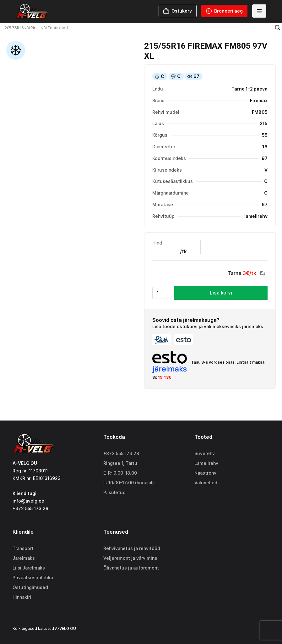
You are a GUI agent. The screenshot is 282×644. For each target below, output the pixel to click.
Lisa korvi (221, 293)
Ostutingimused (30, 587)
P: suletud (114, 492)
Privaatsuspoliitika (33, 578)
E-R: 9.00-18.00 (120, 473)
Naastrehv (205, 473)
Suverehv (205, 453)
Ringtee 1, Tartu (120, 463)
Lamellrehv (206, 463)
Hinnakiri (22, 597)
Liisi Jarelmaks (29, 568)
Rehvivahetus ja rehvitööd (132, 548)
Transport (23, 548)
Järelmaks (24, 558)
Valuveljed (206, 483)
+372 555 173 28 (121, 453)
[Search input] (138, 28)
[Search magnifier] (278, 28)
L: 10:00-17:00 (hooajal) (129, 483)
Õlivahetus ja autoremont (131, 568)
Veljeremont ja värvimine (130, 558)
